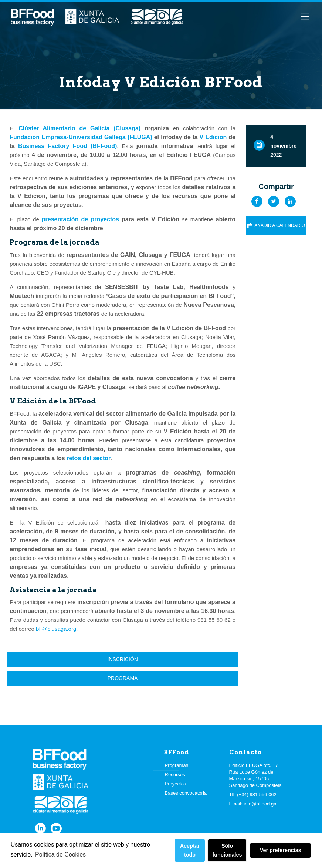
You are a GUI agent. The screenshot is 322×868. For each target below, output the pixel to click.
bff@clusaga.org (56, 629)
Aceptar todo (190, 850)
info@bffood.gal (260, 804)
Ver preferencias (281, 850)
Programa (123, 678)
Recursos (175, 775)
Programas (177, 765)
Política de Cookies (60, 854)
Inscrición (122, 659)
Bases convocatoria (186, 793)
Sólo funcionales (227, 850)
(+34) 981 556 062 (257, 795)
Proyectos (176, 784)
